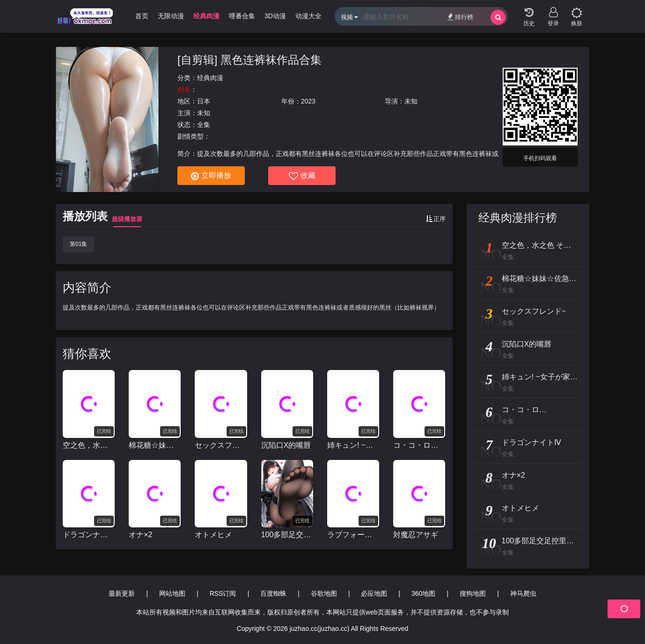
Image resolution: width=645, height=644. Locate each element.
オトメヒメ (213, 535)
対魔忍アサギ (416, 535)
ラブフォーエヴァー (353, 535)
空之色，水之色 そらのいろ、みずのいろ (89, 445)
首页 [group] (142, 16)
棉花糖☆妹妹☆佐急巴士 (155, 445)
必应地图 (374, 593)
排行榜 (460, 17)
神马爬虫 (523, 593)
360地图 (423, 593)
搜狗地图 (473, 593)
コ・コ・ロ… (416, 445)
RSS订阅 (223, 593)
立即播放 (211, 176)
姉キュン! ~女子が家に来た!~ (353, 445)
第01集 (78, 244)
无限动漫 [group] (171, 16)
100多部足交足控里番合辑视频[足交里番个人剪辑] (287, 535)
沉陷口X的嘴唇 (286, 445)
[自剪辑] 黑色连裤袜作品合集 (249, 60)
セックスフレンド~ (221, 445)
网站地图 (172, 593)
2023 (308, 101)
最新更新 (122, 593)
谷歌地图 (324, 593)
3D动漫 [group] (275, 16)
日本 (204, 101)
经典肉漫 (210, 78)
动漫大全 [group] (308, 16)
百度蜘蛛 (273, 593)
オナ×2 (140, 535)
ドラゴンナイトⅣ (89, 535)
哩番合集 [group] (242, 16)
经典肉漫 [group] (206, 16)
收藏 (302, 176)
